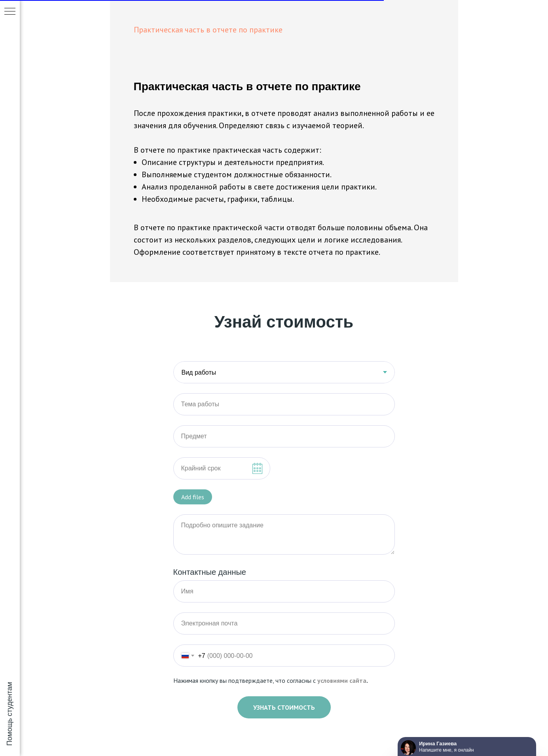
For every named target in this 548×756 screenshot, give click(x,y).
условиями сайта (342, 680)
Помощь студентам (9, 714)
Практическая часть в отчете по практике (208, 30)
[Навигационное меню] (10, 12)
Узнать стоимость (284, 707)
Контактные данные (210, 572)
